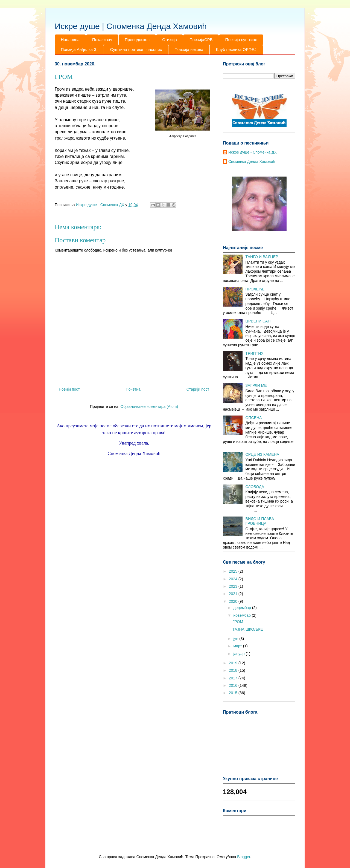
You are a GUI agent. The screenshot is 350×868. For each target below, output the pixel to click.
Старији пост (198, 389)
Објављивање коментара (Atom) (149, 406)
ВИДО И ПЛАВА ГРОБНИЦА (260, 521)
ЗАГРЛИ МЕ (256, 385)
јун (236, 639)
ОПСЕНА (254, 418)
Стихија (170, 40)
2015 (234, 693)
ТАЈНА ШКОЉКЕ (248, 629)
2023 (234, 586)
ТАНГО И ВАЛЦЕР (262, 257)
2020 (234, 601)
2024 (234, 579)
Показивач (102, 40)
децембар (243, 608)
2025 (234, 571)
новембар (242, 615)
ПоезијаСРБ (201, 40)
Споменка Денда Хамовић (252, 162)
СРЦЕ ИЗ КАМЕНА (262, 454)
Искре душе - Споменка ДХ (253, 152)
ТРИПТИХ (255, 353)
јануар (239, 654)
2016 (234, 685)
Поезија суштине (241, 40)
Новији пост (69, 389)
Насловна (70, 40)
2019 (234, 663)
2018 (234, 670)
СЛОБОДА (255, 487)
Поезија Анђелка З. (79, 49)
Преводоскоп (137, 40)
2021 (234, 594)
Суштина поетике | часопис (136, 49)
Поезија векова (189, 49)
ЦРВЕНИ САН (258, 321)
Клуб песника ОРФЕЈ (236, 49)
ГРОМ (238, 622)
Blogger (243, 857)
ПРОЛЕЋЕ (255, 289)
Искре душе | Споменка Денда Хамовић (131, 26)
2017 (234, 678)
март (238, 646)
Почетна (133, 389)
